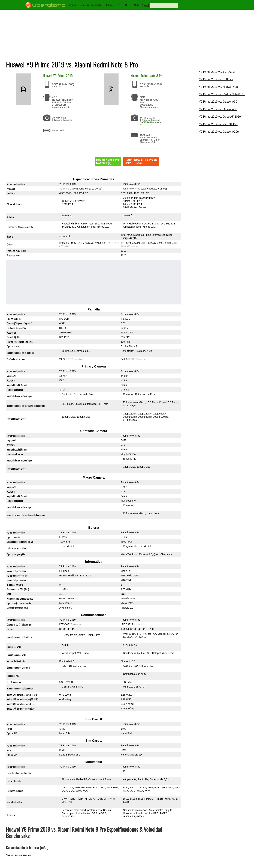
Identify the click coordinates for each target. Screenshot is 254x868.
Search (146, 5)
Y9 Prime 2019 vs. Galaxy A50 (218, 109)
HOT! (128, 5)
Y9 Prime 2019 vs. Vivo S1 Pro (218, 124)
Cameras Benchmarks (91, 5)
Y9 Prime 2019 (63, 76)
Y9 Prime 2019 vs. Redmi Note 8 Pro (222, 94)
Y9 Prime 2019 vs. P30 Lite (216, 79)
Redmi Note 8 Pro (152, 76)
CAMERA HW (147, 122)
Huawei (48, 76)
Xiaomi (135, 76)
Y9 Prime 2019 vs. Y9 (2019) (217, 72)
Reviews (72, 5)
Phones (110, 5)
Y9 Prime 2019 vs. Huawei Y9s (218, 87)
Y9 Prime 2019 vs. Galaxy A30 (218, 102)
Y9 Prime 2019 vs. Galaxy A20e (219, 132)
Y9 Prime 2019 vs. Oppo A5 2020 (220, 117)
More (137, 5)
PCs (119, 5)
